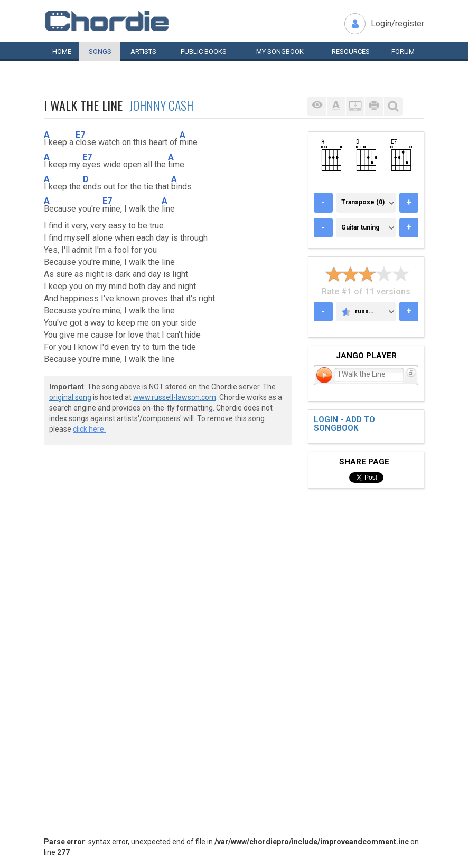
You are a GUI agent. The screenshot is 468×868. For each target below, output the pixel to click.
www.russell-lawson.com (175, 397)
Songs (100, 51)
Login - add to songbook (344, 424)
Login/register (397, 23)
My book (280, 51)
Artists (143, 51)
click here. (89, 429)
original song (70, 397)
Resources (351, 51)
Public (204, 51)
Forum (403, 51)
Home (62, 51)
